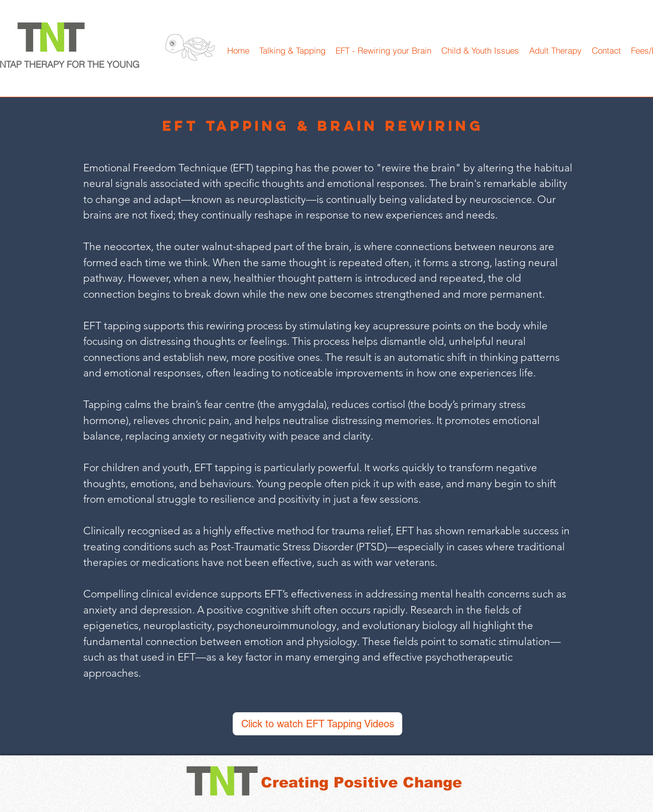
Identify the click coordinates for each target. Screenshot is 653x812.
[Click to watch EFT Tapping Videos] (317, 724)
